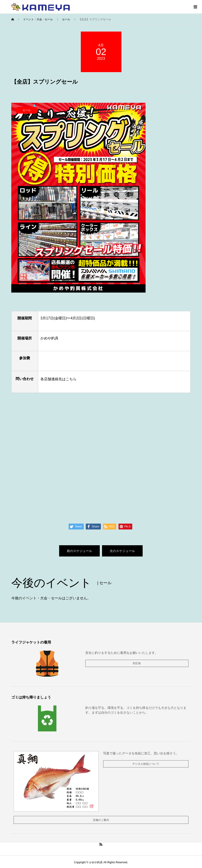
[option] (101, 198)
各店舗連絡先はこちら (58, 379)
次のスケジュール (122, 551)
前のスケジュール (79, 551)
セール (27, 110)
